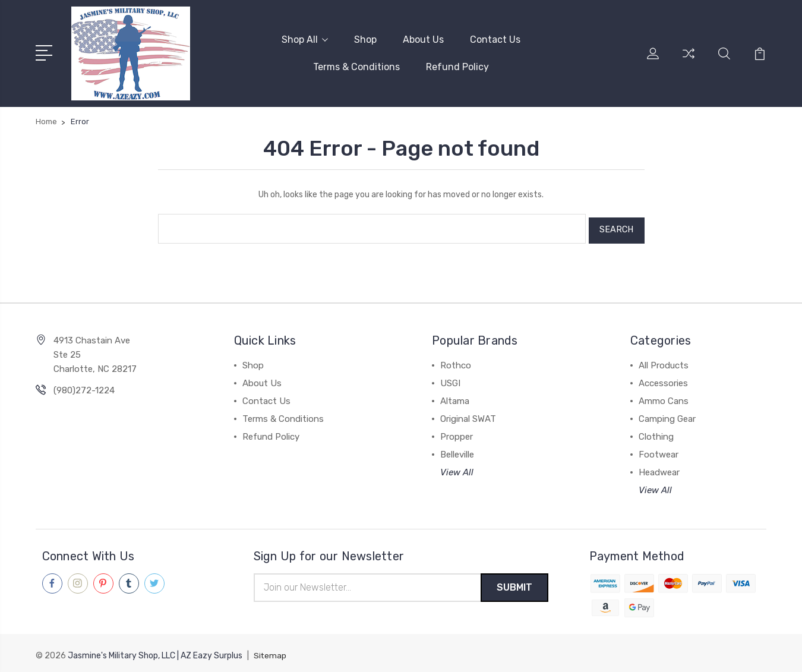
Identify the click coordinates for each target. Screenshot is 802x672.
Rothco (456, 361)
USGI (450, 378)
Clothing (656, 432)
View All (457, 468)
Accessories (663, 378)
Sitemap (270, 652)
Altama (455, 396)
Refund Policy (457, 66)
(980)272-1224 (84, 386)
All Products (664, 361)
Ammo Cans (664, 396)
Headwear (659, 468)
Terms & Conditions (356, 66)
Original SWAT (468, 414)
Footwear (659, 450)
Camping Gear (667, 414)
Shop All (305, 39)
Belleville (457, 450)
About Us (423, 39)
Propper (457, 432)
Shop (365, 39)
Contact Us (495, 39)
